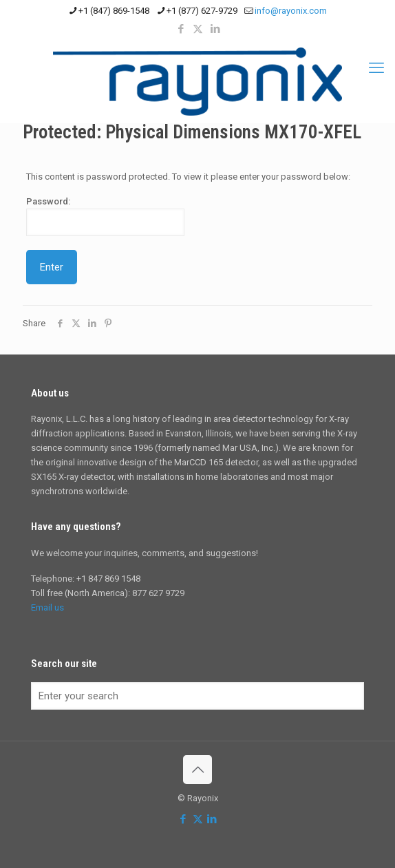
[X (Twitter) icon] (198, 29)
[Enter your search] (197, 696)
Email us (47, 607)
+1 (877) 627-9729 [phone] (202, 11)
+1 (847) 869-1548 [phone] (114, 11)
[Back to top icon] (197, 770)
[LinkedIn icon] (215, 29)
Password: (105, 216)
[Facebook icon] (181, 29)
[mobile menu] (376, 68)
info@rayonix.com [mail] (291, 11)
